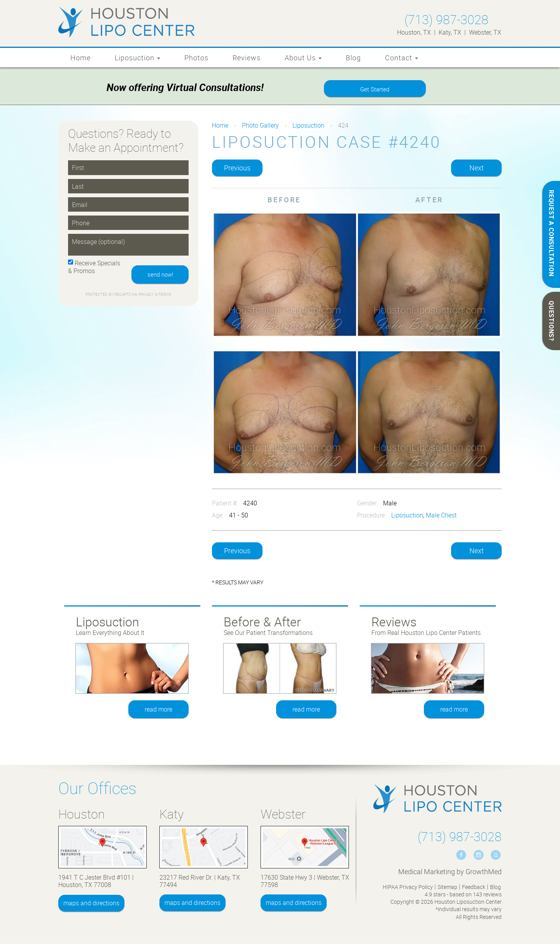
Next (477, 169)
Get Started (375, 90)
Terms (164, 296)
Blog (353, 58)
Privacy (147, 296)
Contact (402, 58)
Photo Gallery (260, 126)
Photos (196, 58)
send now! (159, 276)
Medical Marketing (427, 873)
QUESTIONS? (551, 321)
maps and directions (91, 904)
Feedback (474, 888)
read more (159, 710)
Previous (237, 169)
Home (80, 58)
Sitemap (447, 888)
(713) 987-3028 (446, 19)
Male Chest (441, 516)
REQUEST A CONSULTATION (551, 233)
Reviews (247, 58)
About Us (303, 58)
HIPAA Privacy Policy (408, 888)
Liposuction (137, 58)
